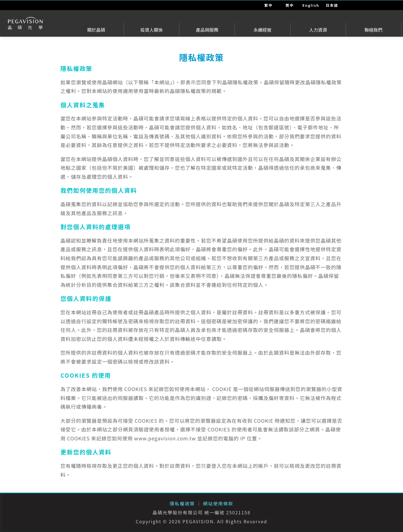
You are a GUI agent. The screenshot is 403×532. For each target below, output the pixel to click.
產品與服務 (207, 30)
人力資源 (318, 30)
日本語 (332, 5)
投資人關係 (152, 30)
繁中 (269, 5)
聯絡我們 (373, 30)
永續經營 (263, 30)
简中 (290, 5)
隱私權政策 (182, 503)
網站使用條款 (218, 503)
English (311, 5)
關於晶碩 (96, 30)
